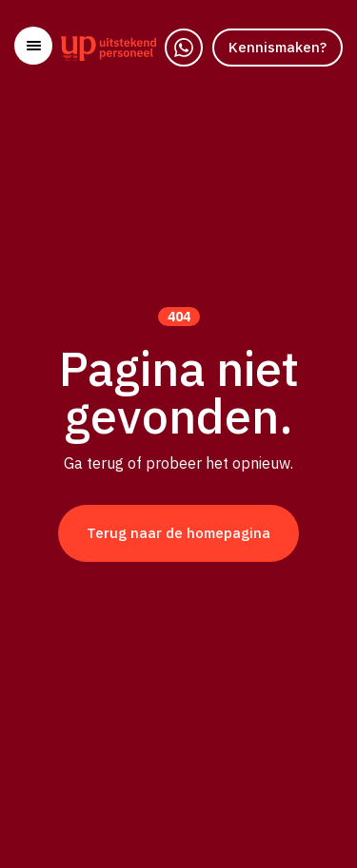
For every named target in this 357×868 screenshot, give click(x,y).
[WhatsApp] (184, 48)
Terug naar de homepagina (178, 533)
